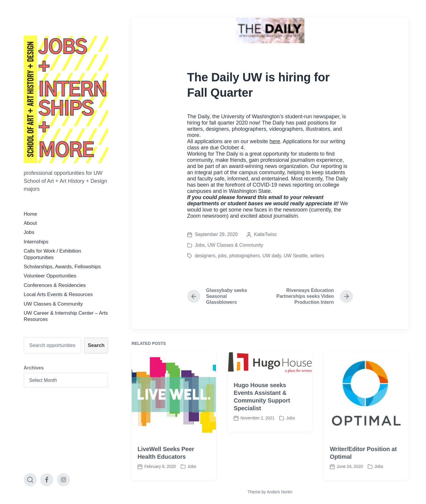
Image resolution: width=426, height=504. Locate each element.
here (275, 141)
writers (317, 256)
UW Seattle (296, 256)
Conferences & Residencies (55, 285)
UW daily (272, 256)
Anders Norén (280, 492)
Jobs (29, 232)
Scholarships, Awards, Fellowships (62, 267)
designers (205, 256)
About (30, 223)
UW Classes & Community (53, 304)
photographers (245, 256)
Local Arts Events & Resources (58, 294)
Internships (36, 242)
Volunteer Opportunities (50, 276)
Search (96, 345)
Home (30, 214)
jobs (222, 256)
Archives (34, 368)
